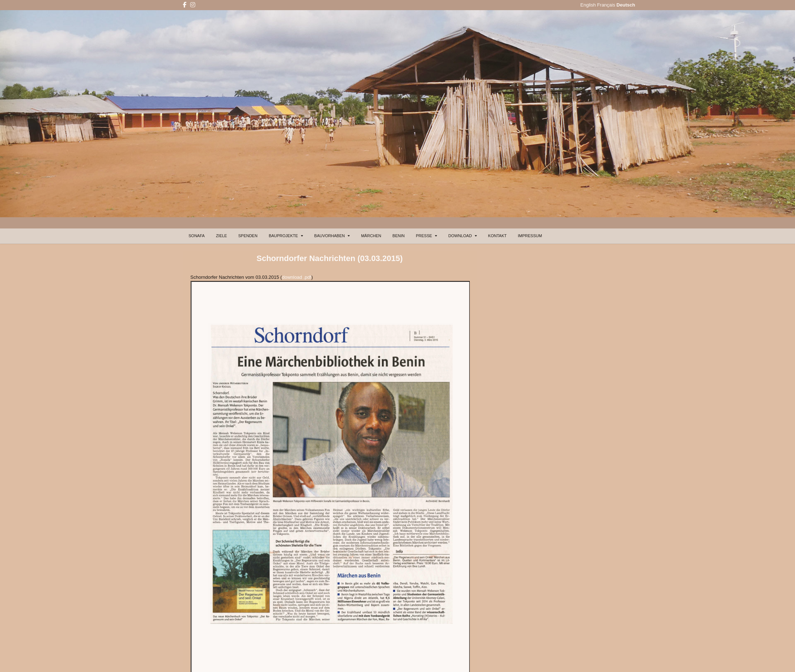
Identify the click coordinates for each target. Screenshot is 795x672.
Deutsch (626, 5)
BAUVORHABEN (330, 236)
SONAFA (197, 236)
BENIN (399, 236)
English (588, 5)
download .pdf (296, 277)
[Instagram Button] (193, 5)
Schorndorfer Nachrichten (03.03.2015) (329, 258)
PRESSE (424, 236)
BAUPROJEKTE (283, 236)
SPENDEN (248, 236)
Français (606, 5)
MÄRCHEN (371, 236)
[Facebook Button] (185, 5)
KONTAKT (497, 236)
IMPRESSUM (530, 236)
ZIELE (221, 236)
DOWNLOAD (460, 236)
